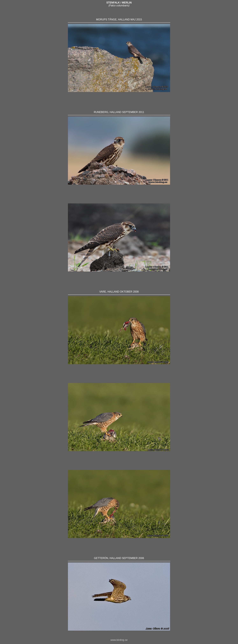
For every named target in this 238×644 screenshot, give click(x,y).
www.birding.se (119, 640)
